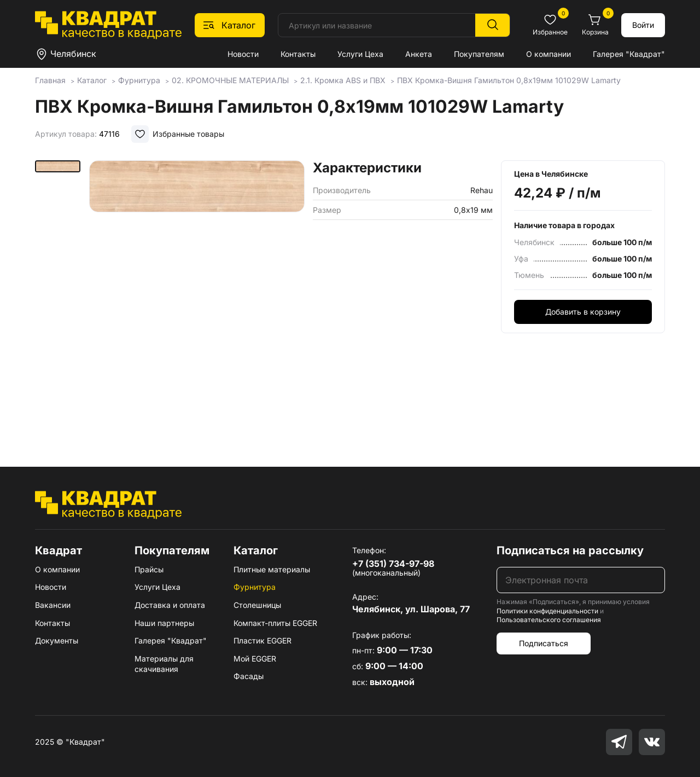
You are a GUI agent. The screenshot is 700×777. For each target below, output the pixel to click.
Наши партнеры (164, 623)
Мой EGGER (255, 659)
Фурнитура (255, 587)
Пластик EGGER (262, 640)
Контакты (298, 54)
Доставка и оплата (170, 605)
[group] (197, 298)
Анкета (419, 54)
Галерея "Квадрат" (629, 54)
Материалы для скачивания (164, 664)
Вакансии (53, 605)
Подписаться (544, 643)
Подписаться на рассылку (570, 550)
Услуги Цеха (360, 54)
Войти (643, 25)
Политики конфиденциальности (547, 611)
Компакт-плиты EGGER (275, 623)
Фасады (249, 676)
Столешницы (257, 605)
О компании (549, 54)
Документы (57, 640)
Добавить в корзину (583, 312)
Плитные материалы (272, 569)
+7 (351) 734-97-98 (393, 564)
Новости (243, 54)
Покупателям (479, 54)
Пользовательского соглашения (549, 620)
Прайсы (149, 569)
